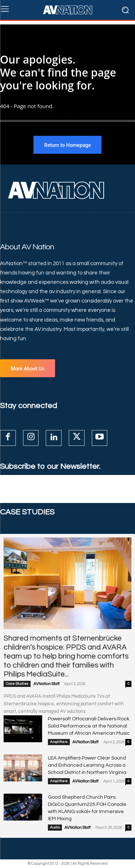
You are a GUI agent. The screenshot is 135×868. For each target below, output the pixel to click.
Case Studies (17, 684)
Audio (55, 827)
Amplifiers (59, 742)
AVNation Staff (46, 684)
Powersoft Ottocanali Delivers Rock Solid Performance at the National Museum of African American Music (89, 726)
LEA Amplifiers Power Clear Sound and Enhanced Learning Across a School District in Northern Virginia (87, 765)
